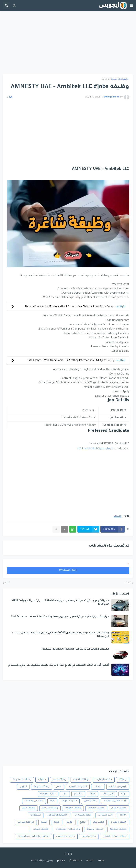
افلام (59, 787)
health (123, 815)
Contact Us (76, 861)
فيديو (44, 822)
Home (101, 861)
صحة (57, 822)
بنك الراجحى (90, 801)
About (90, 861)
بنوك (124, 794)
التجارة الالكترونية (78, 787)
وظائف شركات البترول (115, 837)
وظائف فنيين (89, 837)
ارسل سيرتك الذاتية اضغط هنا (95, 449)
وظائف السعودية (22, 780)
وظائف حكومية (73, 808)
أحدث (128, 583)
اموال (92, 794)
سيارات (42, 780)
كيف (52, 801)
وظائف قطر (29, 808)
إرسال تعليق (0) (68, 570)
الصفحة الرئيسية (120, 79)
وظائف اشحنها (118, 829)
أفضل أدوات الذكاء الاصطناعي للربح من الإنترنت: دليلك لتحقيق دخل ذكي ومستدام (59, 665)
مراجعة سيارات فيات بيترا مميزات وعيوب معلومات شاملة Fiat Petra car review (60, 617)
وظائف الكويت (81, 780)
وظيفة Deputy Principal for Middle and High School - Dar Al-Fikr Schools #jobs (70, 307)
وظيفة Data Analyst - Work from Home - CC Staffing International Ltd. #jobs (71, 360)
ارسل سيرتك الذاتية (42, 861)
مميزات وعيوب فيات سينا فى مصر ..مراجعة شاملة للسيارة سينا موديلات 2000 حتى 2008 (60, 602)
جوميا (70, 822)
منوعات (98, 787)
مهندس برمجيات (34, 801)
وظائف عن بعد (50, 808)
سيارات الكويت (69, 801)
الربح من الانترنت (118, 787)
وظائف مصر (60, 780)
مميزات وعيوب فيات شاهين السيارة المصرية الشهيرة (75, 649)
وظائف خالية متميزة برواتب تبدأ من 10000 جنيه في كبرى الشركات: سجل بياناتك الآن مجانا (61, 635)
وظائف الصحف (96, 808)
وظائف (105, 79)
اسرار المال (108, 794)
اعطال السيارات (83, 815)
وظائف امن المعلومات (68, 829)
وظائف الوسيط (95, 829)
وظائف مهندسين (66, 837)
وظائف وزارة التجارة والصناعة (34, 837)
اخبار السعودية (48, 794)
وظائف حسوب (40, 829)
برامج (83, 822)
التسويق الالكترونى (58, 815)
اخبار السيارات (105, 815)
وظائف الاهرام (119, 808)
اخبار (65, 794)
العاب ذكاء (98, 822)
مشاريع (78, 794)
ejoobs (68, 854)
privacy (61, 861)
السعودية (36, 815)
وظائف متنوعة (42, 787)
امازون (23, 787)
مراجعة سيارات (26, 822)
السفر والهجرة (119, 822)
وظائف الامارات (104, 780)
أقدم (7, 583)
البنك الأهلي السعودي (115, 801)
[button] (131, 6)
